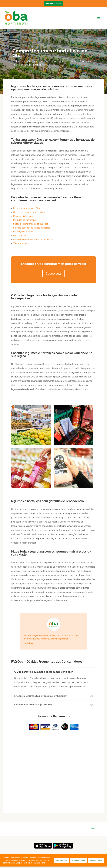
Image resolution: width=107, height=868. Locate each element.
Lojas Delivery (54, 3)
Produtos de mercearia (24, 220)
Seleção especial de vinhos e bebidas (32, 228)
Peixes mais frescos (23, 216)
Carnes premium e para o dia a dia (30, 212)
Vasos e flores (20, 243)
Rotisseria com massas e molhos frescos (33, 239)
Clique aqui (54, 274)
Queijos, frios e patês (23, 232)
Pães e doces (20, 236)
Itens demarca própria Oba (26, 208)
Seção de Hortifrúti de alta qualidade (31, 224)
